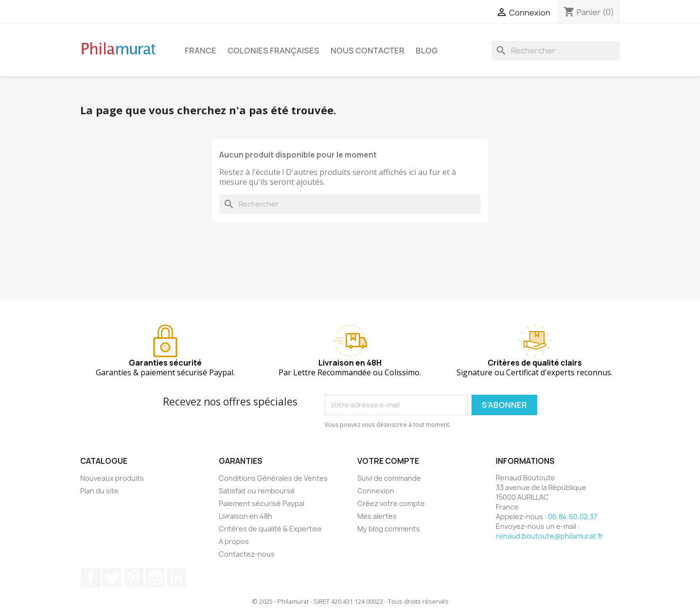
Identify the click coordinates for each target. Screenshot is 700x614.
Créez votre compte (391, 503)
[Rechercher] (556, 51)
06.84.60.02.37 (572, 517)
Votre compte (388, 461)
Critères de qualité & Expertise (270, 529)
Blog (427, 51)
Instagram (155, 578)
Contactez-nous (247, 554)
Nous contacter (367, 51)
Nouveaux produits (112, 478)
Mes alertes (377, 516)
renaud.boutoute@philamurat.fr (550, 536)
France (201, 51)
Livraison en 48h (245, 516)
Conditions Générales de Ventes (273, 478)
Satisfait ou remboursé (257, 491)
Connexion (376, 491)
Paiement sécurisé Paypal (262, 503)
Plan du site (99, 491)
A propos (234, 541)
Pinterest (134, 578)
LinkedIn (176, 578)
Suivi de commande (389, 478)
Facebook (91, 578)
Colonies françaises (273, 51)
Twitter (112, 578)
